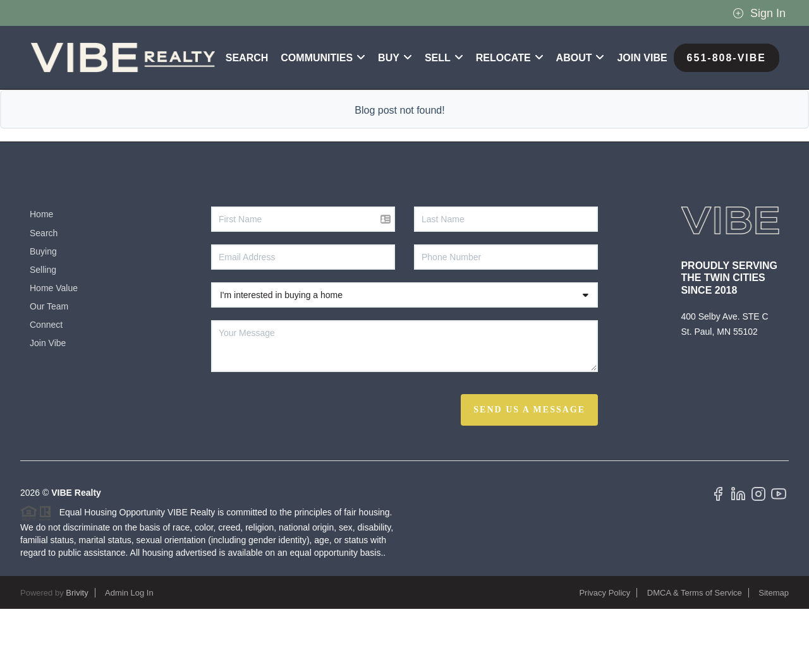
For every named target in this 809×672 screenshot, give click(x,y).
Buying (43, 315)
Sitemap (774, 656)
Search (247, 121)
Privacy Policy (605, 656)
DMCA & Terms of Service (695, 656)
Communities (323, 121)
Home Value (54, 351)
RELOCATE (510, 121)
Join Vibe (48, 406)
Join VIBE (642, 121)
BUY (395, 121)
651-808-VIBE (727, 121)
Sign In (759, 13)
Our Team (49, 369)
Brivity (77, 656)
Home (41, 277)
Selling (43, 333)
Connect (46, 388)
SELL (444, 121)
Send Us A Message (529, 473)
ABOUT (581, 121)
